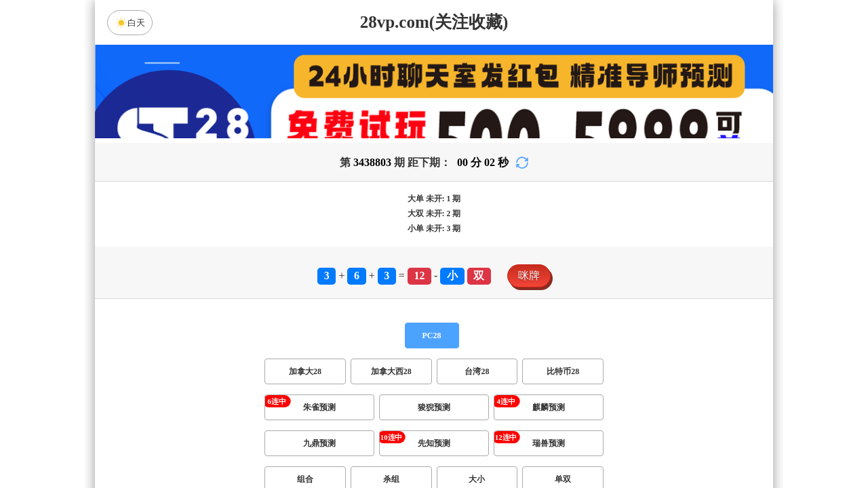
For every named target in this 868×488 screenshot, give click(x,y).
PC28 (432, 344)
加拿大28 (305, 380)
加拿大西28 (391, 380)
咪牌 (529, 284)
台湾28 (477, 380)
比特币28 (563, 380)
